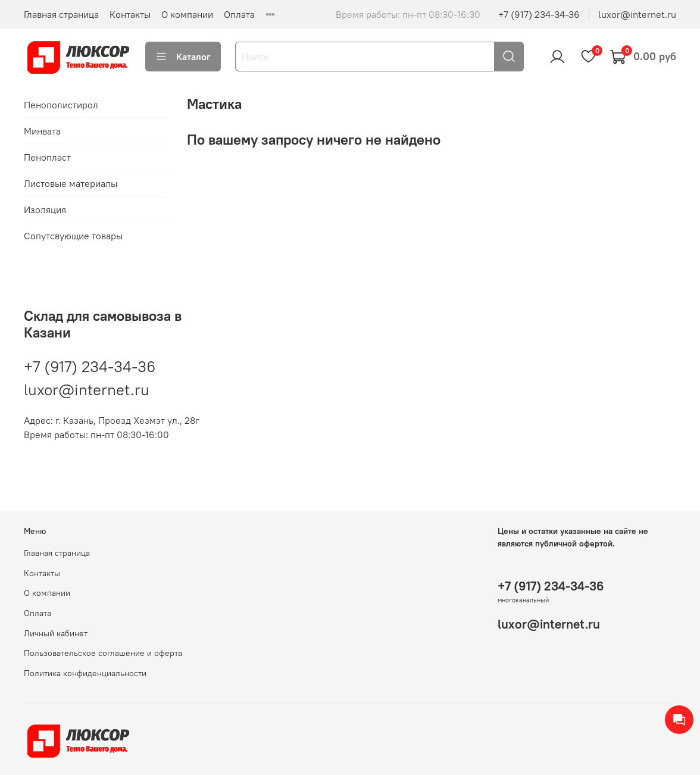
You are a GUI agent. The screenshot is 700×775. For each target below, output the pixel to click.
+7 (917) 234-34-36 (539, 14)
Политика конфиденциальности (85, 673)
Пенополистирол (61, 105)
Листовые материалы (71, 183)
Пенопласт (47, 157)
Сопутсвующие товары (73, 236)
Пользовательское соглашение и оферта (103, 653)
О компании (187, 14)
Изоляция (45, 210)
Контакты (130, 14)
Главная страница (61, 14)
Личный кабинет (56, 633)
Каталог (183, 57)
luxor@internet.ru (637, 14)
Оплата (239, 14)
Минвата (42, 131)
